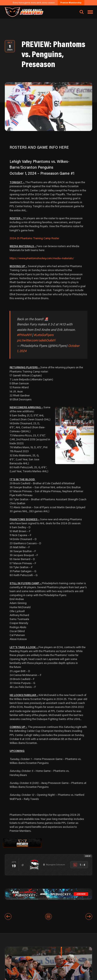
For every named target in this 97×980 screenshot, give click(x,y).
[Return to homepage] (24, 12)
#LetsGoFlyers (44, 335)
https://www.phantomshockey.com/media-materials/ (42, 258)
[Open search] (82, 12)
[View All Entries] (48, 916)
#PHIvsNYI (24, 335)
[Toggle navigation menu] (90, 12)
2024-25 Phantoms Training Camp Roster (34, 238)
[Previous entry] (8, 916)
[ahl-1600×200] (48, 894)
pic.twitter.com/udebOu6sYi (36, 340)
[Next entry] (89, 916)
